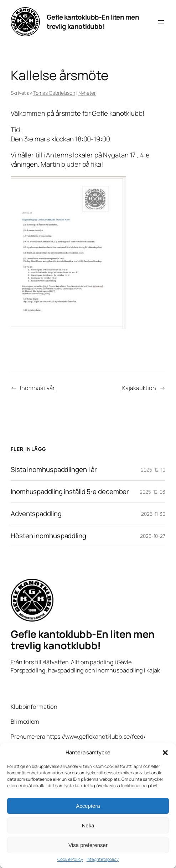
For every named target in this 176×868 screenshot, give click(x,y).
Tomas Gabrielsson (54, 93)
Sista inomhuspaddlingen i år (54, 470)
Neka (88, 825)
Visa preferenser (88, 845)
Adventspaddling (36, 514)
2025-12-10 (153, 470)
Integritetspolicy (103, 859)
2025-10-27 (153, 536)
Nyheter (87, 93)
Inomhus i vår (37, 388)
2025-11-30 (153, 514)
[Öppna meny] (161, 22)
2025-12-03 (152, 492)
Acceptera (88, 806)
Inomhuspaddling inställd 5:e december (70, 492)
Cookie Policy (70, 859)
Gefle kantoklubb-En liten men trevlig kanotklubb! (93, 22)
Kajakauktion (139, 388)
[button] (165, 753)
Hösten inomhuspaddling (48, 536)
